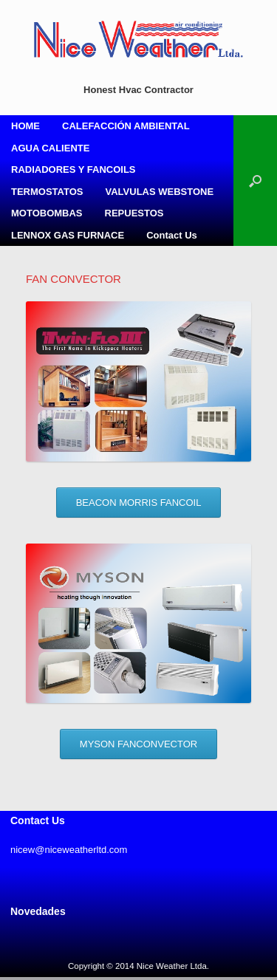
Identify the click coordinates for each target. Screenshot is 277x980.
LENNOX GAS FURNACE (68, 235)
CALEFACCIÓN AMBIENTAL (126, 126)
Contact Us (172, 235)
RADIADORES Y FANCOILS (73, 169)
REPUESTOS (134, 213)
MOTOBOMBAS (47, 213)
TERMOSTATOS (47, 192)
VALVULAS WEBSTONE (160, 192)
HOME (25, 126)
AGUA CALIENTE (50, 148)
